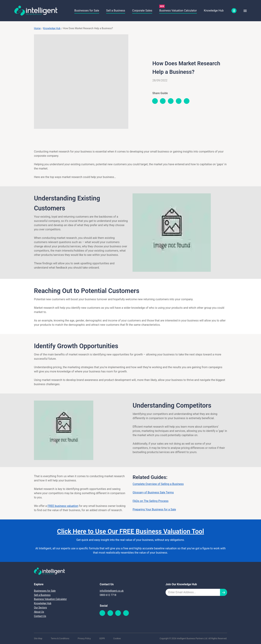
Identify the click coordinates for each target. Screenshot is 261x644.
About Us (39, 612)
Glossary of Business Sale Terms (153, 492)
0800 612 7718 (108, 595)
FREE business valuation (63, 506)
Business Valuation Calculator (178, 11)
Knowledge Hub (214, 11)
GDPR (102, 639)
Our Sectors (40, 608)
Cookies (117, 639)
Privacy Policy (84, 639)
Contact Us (40, 616)
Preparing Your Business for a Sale (154, 509)
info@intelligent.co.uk (112, 591)
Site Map (38, 639)
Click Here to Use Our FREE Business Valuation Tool (131, 531)
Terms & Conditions (60, 639)
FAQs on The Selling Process (150, 501)
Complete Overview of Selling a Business (158, 484)
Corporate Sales (142, 11)
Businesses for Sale (87, 11)
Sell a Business (116, 11)
